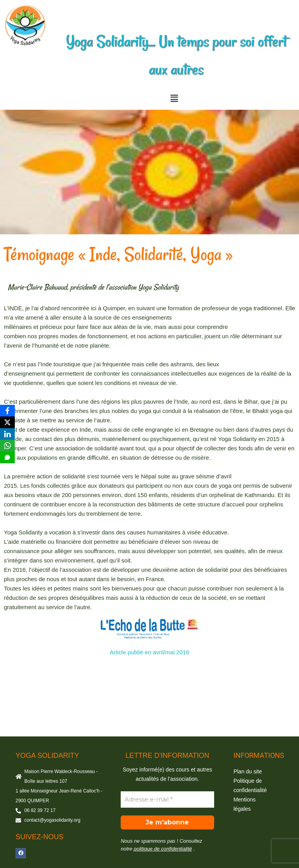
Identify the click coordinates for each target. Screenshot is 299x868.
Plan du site (248, 771)
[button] (174, 98)
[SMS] (7, 457)
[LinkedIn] (7, 434)
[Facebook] (7, 411)
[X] (7, 422)
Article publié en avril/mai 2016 (149, 652)
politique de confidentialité (163, 849)
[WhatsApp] (7, 446)
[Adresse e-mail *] (167, 800)
